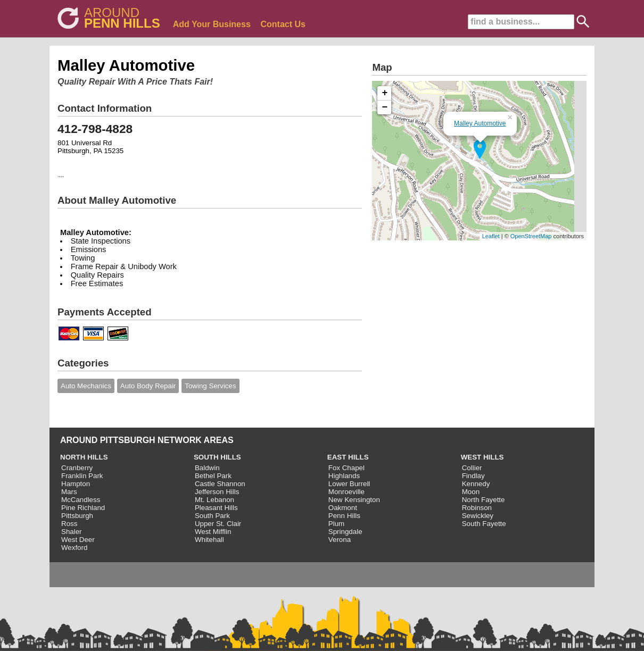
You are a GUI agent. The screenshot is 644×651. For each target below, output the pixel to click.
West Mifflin (213, 532)
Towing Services (210, 386)
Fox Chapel (346, 468)
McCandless (81, 500)
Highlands (344, 476)
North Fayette (484, 500)
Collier (472, 468)
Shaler (72, 532)
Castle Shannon (220, 484)
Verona (340, 540)
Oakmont (343, 508)
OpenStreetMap (531, 236)
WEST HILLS (482, 457)
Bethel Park (213, 476)
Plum (336, 524)
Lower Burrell (349, 484)
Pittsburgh (77, 516)
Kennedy (476, 484)
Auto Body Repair (148, 386)
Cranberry (77, 468)
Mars (69, 492)
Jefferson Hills (217, 492)
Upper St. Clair (218, 524)
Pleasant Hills (216, 508)
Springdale (345, 532)
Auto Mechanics (86, 386)
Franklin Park (82, 476)
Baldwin (207, 468)
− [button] (385, 107)
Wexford (74, 548)
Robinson (477, 508)
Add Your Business (212, 24)
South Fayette (484, 524)
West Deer (78, 540)
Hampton (76, 484)
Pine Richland (83, 508)
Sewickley (478, 516)
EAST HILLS (348, 457)
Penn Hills (344, 516)
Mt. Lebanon (214, 500)
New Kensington (354, 500)
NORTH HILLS (84, 457)
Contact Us (283, 24)
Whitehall (209, 540)
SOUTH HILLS (217, 457)
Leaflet (491, 236)
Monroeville (346, 492)
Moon (471, 492)
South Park (212, 516)
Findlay (473, 476)
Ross (69, 524)
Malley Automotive (480, 123)
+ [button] (385, 93)
